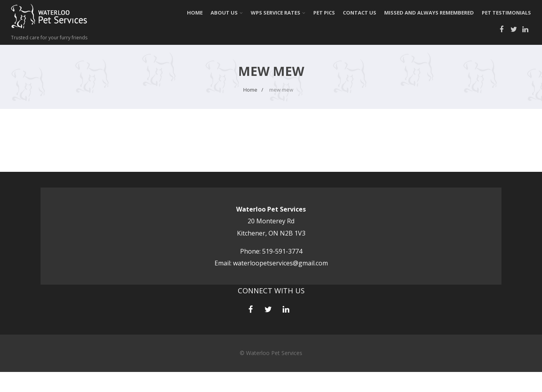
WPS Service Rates (278, 13)
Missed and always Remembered (429, 13)
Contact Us (360, 13)
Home (195, 13)
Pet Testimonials (506, 13)
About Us (227, 13)
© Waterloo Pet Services (271, 353)
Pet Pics (324, 13)
